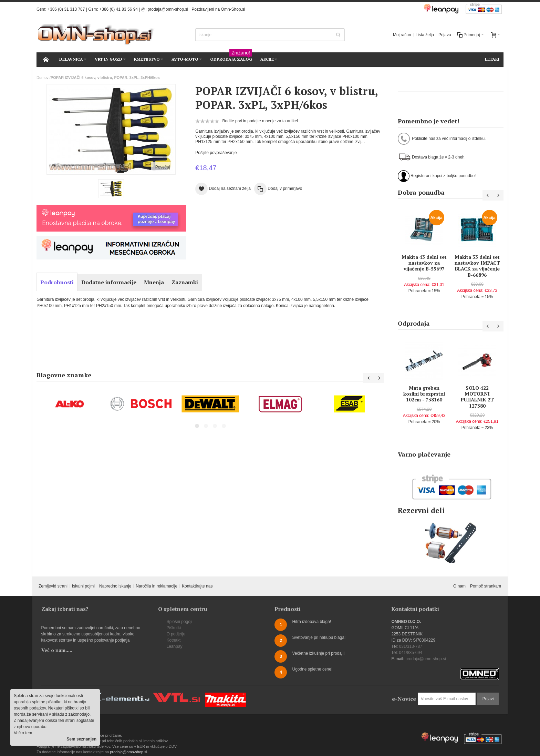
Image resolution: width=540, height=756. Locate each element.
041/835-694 (410, 653)
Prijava (445, 35)
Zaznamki (185, 282)
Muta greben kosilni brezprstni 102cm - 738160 (424, 394)
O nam (459, 586)
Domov (43, 78)
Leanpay (175, 646)
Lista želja (425, 35)
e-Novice (404, 699)
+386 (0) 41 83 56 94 (118, 9)
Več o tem (23, 733)
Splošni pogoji (180, 622)
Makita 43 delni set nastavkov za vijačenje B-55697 (424, 263)
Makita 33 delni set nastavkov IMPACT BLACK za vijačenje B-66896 (477, 266)
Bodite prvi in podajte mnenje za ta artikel (260, 121)
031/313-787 (410, 646)
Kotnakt (174, 640)
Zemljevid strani (53, 586)
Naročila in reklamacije (157, 586)
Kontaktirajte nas (197, 586)
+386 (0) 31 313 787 (66, 9)
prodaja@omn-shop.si (168, 9)
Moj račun (402, 35)
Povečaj (163, 167)
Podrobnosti (57, 282)
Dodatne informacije (109, 282)
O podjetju (176, 634)
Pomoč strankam (486, 586)
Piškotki (174, 628)
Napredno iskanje (115, 586)
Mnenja (154, 282)
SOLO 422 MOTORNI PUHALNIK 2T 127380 (477, 397)
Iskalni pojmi (83, 586)
